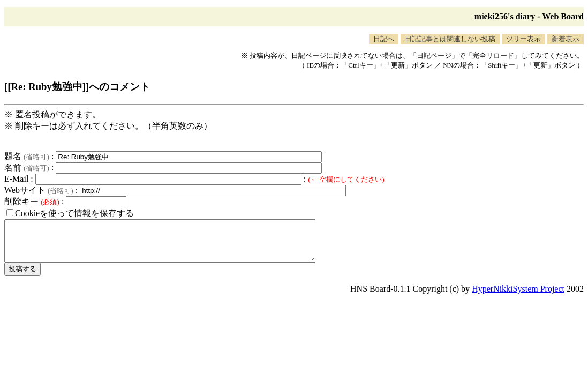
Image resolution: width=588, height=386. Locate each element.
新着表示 (566, 39)
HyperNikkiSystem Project (518, 297)
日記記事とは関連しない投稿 (450, 39)
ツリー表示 (523, 39)
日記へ (384, 39)
